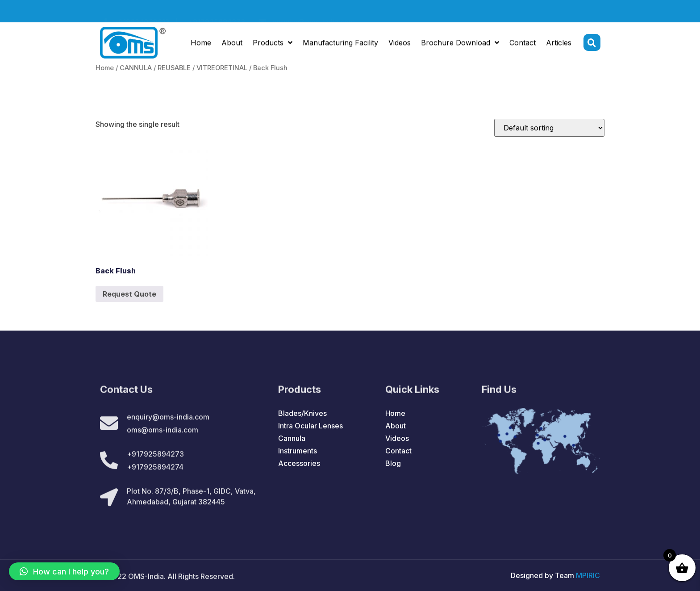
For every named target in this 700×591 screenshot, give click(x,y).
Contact (523, 44)
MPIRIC (588, 575)
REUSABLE (174, 68)
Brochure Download (460, 44)
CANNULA (136, 68)
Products (273, 44)
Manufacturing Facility (340, 44)
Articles (559, 44)
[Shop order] (549, 128)
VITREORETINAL (222, 68)
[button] (64, 571)
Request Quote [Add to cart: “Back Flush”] (129, 294)
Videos (400, 44)
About (232, 44)
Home (201, 44)
